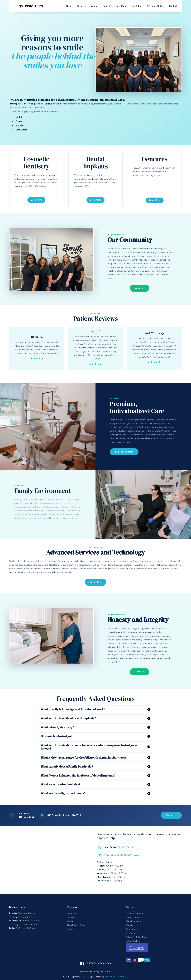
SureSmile (131, 933)
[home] (28, 6)
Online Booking (133, 941)
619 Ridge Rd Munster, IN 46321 (122, 855)
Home (69, 6)
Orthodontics (132, 929)
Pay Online (136, 6)
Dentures (130, 925)
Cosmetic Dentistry (134, 913)
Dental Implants (133, 921)
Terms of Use (110, 977)
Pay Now (137, 948)
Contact (173, 6)
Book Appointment (124, 452)
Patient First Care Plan (114, 6)
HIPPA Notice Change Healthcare (95, 972)
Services (82, 6)
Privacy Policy (122, 977)
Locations (72, 929)
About (94, 6)
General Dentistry (134, 917)
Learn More (36, 200)
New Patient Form (76, 925)
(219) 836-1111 (126, 847)
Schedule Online (156, 6)
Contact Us (171, 815)
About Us (140, 288)
